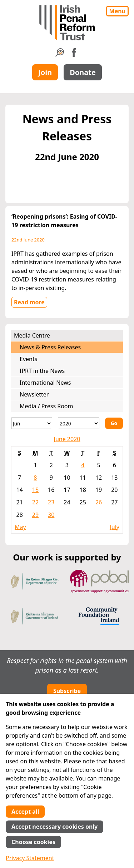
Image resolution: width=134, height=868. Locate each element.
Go (114, 423)
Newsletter (34, 394)
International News (45, 383)
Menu (117, 11)
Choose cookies (33, 842)
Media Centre (32, 335)
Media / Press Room (46, 406)
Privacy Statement (30, 858)
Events (28, 359)
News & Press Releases (50, 347)
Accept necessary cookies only (54, 827)
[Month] (32, 423)
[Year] (78, 423)
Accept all (25, 812)
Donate (83, 72)
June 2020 (67, 439)
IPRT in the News (42, 371)
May (20, 527)
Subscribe (67, 691)
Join (45, 72)
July (115, 527)
